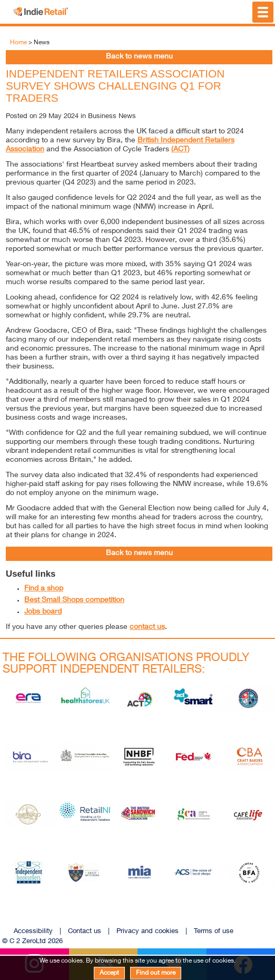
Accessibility (33, 932)
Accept (109, 973)
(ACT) (180, 150)
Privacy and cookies (148, 932)
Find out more (156, 973)
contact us (147, 627)
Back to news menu (139, 57)
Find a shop (44, 589)
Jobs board (43, 612)
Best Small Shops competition (74, 600)
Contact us (85, 932)
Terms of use (214, 932)
